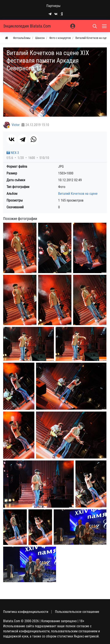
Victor (16, 125)
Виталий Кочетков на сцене (78, 194)
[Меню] (105, 26)
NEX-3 (13, 153)
